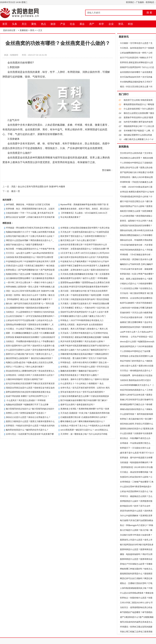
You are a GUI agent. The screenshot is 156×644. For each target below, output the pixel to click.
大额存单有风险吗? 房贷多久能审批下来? (25, 379)
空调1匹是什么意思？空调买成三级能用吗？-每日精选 (30, 266)
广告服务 (140, 2)
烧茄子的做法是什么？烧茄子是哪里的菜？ (25, 245)
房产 (92, 24)
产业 (63, 24)
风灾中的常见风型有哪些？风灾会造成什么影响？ (83, 341)
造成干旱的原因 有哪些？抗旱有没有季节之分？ (28, 396)
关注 (24, 24)
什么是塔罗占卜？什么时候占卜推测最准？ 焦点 (82, 384)
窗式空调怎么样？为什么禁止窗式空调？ (79, 240)
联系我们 (130, 2)
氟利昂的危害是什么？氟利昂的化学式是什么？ (27, 430)
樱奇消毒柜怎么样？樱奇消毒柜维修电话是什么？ (83, 421)
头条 (15, 24)
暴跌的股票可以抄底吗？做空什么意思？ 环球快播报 (84, 278)
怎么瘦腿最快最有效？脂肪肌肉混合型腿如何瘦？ (28, 308)
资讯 (121, 24)
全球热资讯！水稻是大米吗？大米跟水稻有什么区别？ (30, 375)
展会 (82, 24)
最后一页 (16, 191)
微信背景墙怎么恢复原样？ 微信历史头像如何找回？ (30, 358)
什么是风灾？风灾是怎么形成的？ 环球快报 (26, 400)
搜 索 (149, 13)
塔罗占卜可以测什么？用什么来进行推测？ (25, 367)
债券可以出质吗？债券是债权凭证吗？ (78, 405)
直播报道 (24, 30)
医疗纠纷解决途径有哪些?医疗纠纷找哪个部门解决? (84, 400)
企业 (111, 24)
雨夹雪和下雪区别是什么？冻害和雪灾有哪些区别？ (84, 236)
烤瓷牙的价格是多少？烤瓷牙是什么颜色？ (80, 375)
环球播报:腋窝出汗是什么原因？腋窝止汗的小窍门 (83, 316)
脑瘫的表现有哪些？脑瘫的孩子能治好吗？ (80, 371)
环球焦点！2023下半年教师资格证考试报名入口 (82, 320)
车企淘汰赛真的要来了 (71, 217)
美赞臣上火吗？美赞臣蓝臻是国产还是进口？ (26, 413)
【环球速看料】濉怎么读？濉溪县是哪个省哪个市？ (29, 299)
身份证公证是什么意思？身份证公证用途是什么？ (28, 417)
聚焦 (34, 24)
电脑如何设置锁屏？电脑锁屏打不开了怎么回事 (27, 405)
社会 (72, 24)
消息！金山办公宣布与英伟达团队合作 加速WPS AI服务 (38, 186)
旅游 (53, 24)
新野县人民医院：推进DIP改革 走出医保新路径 (82, 325)
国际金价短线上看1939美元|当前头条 (137, 230)
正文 (40, 30)
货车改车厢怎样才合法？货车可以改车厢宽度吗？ (83, 392)
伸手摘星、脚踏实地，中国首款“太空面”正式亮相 (28, 205)
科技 (130, 24)
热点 (44, 24)
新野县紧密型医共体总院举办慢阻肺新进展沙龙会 (28, 392)
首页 (5, 24)
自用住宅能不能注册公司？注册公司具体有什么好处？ (30, 236)
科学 (101, 24)
